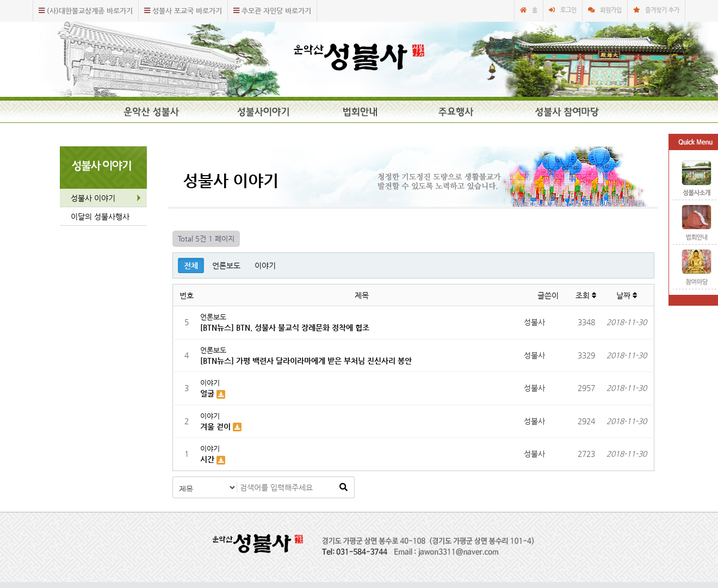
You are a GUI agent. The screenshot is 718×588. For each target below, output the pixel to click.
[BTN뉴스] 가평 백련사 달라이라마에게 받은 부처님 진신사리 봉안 (306, 361)
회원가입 (611, 10)
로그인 (568, 10)
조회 (586, 295)
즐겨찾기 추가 (662, 10)
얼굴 (208, 393)
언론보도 (226, 265)
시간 (208, 459)
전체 (191, 265)
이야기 (265, 265)
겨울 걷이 (216, 426)
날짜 (627, 295)
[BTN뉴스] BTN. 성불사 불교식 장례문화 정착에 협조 (285, 327)
